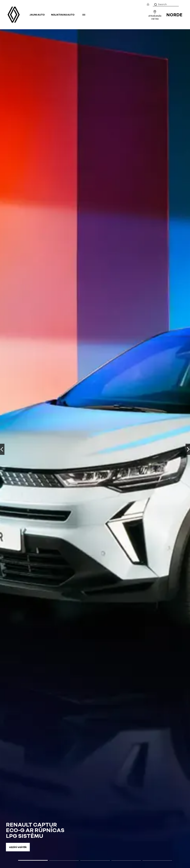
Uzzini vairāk (18, 847)
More (84, 15)
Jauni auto (37, 15)
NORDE (174, 15)
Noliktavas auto (63, 15)
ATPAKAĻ (2, 449)
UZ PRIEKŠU (188, 449)
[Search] (155, 4)
